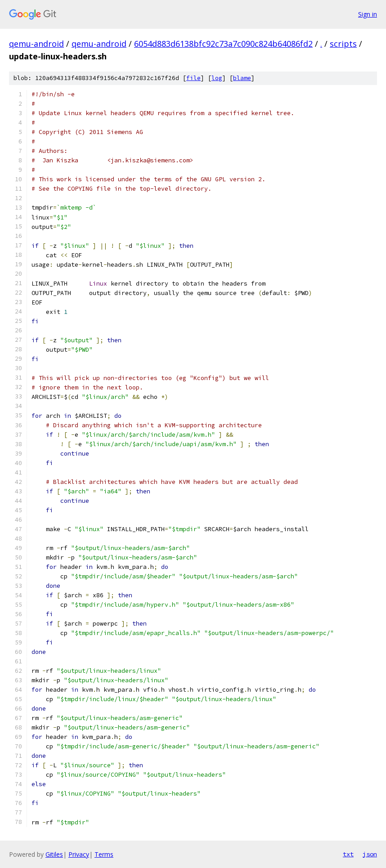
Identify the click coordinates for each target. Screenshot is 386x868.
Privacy (79, 854)
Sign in (368, 14)
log (217, 78)
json (370, 854)
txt (348, 854)
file (193, 78)
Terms (104, 854)
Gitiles (54, 854)
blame (242, 78)
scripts (343, 44)
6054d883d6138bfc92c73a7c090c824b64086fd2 (223, 44)
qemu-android (36, 44)
